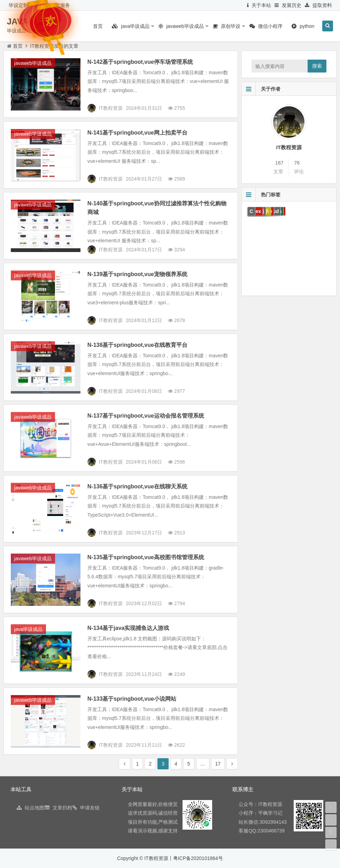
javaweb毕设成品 (33, 63)
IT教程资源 (289, 147)
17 (218, 764)
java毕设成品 (29, 629)
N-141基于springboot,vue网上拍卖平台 (137, 133)
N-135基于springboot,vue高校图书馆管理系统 (146, 557)
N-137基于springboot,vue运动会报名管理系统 (146, 416)
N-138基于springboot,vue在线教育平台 (137, 345)
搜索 (317, 66)
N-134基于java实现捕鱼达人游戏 (128, 628)
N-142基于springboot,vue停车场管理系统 (140, 62)
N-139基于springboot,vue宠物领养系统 (137, 274)
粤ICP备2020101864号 (198, 858)
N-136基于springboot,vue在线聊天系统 (137, 486)
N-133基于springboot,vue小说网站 (132, 699)
